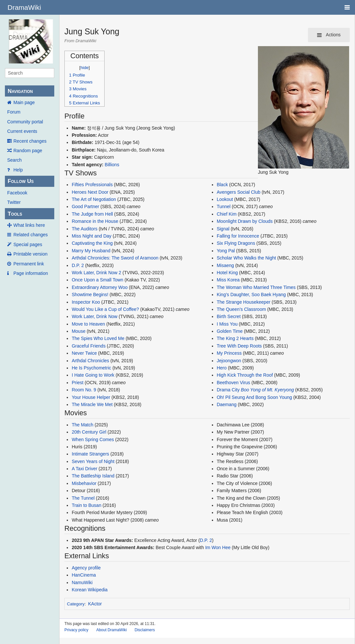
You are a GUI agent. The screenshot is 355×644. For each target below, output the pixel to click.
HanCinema (84, 575)
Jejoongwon (229, 361)
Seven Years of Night (93, 461)
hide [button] (85, 68)
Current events (22, 131)
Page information (31, 273)
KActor (95, 604)
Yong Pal (226, 251)
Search (14, 160)
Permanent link (29, 264)
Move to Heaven (88, 324)
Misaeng (225, 265)
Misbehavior (84, 483)
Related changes (31, 235)
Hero (222, 368)
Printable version (30, 254)
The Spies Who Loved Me (98, 338)
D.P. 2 (78, 265)
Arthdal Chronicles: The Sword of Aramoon (115, 258)
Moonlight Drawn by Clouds (245, 221)
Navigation (20, 91)
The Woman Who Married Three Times (256, 287)
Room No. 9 (84, 390)
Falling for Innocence (238, 236)
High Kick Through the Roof (245, 375)
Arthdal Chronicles (90, 361)
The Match (82, 425)
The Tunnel (83, 498)
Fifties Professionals (92, 185)
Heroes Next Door (90, 192)
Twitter (14, 202)
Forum (14, 112)
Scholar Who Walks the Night (246, 258)
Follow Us (21, 181)
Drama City (228, 390)
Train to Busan (86, 505)
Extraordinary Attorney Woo (100, 287)
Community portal (25, 122)
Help (18, 170)
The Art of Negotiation (94, 199)
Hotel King (227, 273)
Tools (15, 214)
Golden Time (230, 331)
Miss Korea (228, 280)
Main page (24, 102)
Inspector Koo (86, 302)
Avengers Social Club (239, 192)
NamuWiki (82, 582)
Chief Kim (227, 214)
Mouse (78, 331)
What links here (29, 225)
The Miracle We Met (92, 404)
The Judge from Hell (92, 214)
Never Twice (84, 353)
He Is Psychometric (91, 368)
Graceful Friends (88, 346)
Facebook (17, 193)
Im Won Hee (218, 547)
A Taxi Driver (84, 469)
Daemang (227, 404)
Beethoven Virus (233, 383)
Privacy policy (76, 630)
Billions (112, 165)
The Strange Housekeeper (244, 302)
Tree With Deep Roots (239, 346)
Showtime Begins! (90, 295)
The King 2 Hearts (236, 338)
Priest (77, 383)
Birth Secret (229, 316)
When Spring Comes (93, 439)
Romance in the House (95, 221)
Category (76, 604)
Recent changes (30, 141)
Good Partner (85, 206)
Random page (28, 151)
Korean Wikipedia (90, 590)
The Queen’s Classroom (241, 309)
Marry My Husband (91, 251)
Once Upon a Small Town (97, 280)
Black (222, 185)
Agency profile (86, 568)
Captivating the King (92, 243)
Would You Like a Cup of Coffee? (105, 309)
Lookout (225, 199)
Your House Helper (91, 397)
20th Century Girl (89, 432)
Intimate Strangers (90, 454)
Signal (223, 229)
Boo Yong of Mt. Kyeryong (267, 390)
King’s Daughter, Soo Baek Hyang (251, 295)
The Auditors (85, 229)
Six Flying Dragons (236, 243)
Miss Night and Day (91, 236)
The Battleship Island (93, 476)
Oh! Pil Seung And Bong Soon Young (254, 397)
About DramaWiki (111, 630)
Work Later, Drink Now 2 (96, 273)
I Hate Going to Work (93, 375)
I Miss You (227, 324)
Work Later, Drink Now (94, 316)
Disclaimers (145, 630)
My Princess (229, 353)
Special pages (28, 244)
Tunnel (224, 206)
